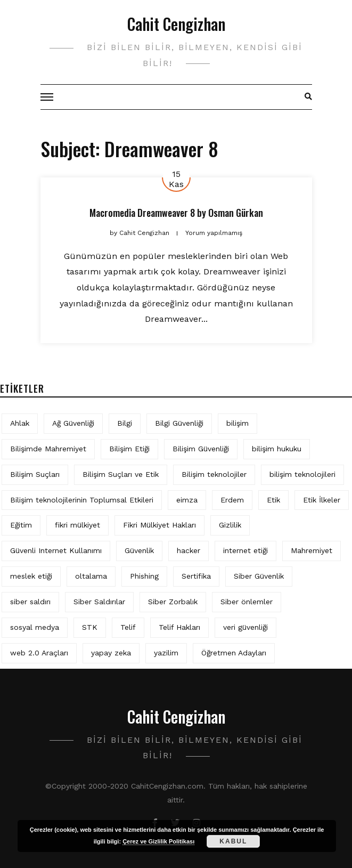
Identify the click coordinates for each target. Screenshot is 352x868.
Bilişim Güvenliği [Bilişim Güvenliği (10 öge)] (201, 449)
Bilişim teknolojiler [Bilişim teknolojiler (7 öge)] (214, 474)
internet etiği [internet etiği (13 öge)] (245, 550)
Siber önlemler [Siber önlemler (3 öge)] (247, 602)
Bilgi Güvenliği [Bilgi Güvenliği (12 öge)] (179, 423)
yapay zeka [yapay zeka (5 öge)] (111, 653)
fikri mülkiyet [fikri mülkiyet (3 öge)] (77, 525)
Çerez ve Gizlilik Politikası (158, 841)
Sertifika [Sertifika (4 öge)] (196, 576)
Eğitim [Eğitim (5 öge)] (21, 525)
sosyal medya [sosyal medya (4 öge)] (35, 627)
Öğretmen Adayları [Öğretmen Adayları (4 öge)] (234, 653)
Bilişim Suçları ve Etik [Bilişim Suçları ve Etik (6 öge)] (121, 474)
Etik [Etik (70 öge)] (273, 500)
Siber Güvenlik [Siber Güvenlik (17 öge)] (259, 576)
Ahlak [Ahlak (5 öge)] (20, 423)
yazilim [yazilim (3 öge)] (166, 653)
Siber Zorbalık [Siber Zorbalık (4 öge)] (173, 602)
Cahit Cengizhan (176, 24)
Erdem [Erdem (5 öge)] (232, 500)
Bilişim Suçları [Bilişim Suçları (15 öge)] (35, 474)
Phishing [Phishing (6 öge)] (144, 576)
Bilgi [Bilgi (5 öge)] (125, 423)
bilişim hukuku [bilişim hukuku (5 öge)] (277, 449)
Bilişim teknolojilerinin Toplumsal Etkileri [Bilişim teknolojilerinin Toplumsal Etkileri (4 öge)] (82, 500)
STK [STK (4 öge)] (90, 627)
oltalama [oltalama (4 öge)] (91, 576)
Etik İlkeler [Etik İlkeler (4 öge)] (322, 500)
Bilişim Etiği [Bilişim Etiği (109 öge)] (129, 449)
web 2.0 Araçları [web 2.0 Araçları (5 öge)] (39, 653)
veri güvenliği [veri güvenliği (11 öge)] (245, 627)
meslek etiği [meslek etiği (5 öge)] (31, 576)
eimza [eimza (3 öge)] (187, 500)
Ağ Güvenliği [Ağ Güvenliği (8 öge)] (73, 423)
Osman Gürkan (236, 213)
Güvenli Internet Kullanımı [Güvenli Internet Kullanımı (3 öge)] (56, 550)
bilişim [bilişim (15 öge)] (238, 423)
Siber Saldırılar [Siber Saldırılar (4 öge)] (99, 602)
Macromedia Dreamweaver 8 (142, 213)
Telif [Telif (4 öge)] (128, 627)
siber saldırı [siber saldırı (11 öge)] (30, 602)
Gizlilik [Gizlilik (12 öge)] (230, 525)
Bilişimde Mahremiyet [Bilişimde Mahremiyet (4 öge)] (48, 449)
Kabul (233, 841)
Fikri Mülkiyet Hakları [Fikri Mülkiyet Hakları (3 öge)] (159, 525)
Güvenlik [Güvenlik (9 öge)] (139, 550)
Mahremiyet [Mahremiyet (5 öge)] (312, 550)
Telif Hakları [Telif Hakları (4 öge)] (179, 627)
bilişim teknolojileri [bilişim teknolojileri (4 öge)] (302, 474)
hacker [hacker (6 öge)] (189, 550)
